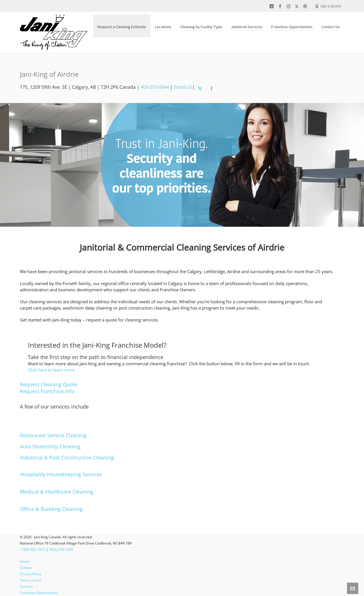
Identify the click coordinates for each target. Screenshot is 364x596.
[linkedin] (272, 6)
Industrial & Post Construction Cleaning (67, 457)
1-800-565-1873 (33, 549)
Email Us (183, 87)
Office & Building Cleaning (51, 509)
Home (25, 561)
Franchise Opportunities (39, 593)
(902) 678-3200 (61, 549)
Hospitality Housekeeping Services (61, 474)
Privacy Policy (31, 574)
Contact (26, 568)
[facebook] (281, 6)
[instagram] (289, 6)
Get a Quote (328, 6)
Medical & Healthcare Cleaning (57, 492)
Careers (26, 586)
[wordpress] (306, 6)
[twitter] (298, 6)
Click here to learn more (51, 370)
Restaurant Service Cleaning (53, 435)
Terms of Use (31, 580)
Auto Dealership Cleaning (50, 446)
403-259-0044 (155, 87)
